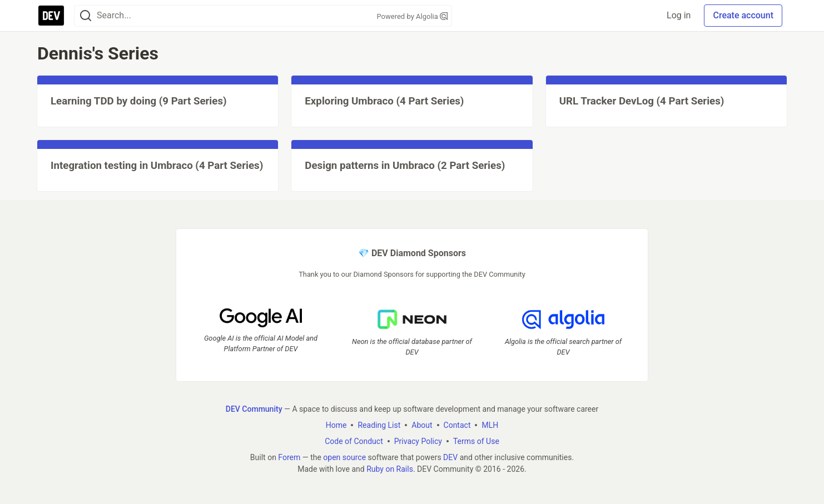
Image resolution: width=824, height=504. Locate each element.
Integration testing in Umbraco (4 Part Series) (157, 166)
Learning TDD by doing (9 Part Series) (139, 101)
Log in (679, 15)
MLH (490, 425)
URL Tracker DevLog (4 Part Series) (642, 101)
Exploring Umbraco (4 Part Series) (384, 101)
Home (336, 425)
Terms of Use (476, 441)
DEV (450, 457)
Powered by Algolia (412, 16)
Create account (743, 15)
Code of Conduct (354, 441)
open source (344, 457)
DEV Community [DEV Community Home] (254, 409)
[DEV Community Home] (51, 16)
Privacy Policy (418, 441)
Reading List (379, 425)
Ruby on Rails (390, 469)
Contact (457, 425)
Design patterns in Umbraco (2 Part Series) (405, 166)
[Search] (86, 16)
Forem (289, 457)
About (422, 425)
